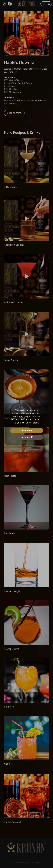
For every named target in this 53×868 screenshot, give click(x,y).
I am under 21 (27, 437)
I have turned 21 (27, 431)
